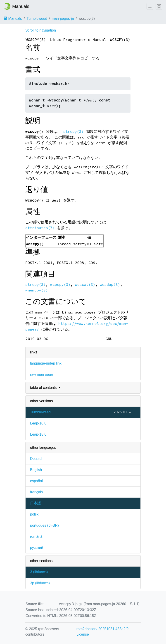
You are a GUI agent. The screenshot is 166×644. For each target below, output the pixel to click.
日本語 (36, 503)
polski (35, 514)
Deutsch (37, 459)
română (36, 537)
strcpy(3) (74, 132)
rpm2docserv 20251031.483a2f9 (102, 629)
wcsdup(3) (110, 285)
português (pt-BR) (44, 525)
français (36, 492)
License (83, 634)
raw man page (41, 374)
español (36, 481)
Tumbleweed (37, 19)
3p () (40, 583)
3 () (39, 572)
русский (37, 548)
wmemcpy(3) (37, 290)
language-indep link (46, 363)
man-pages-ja (63, 19)
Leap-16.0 (38, 423)
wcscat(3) (85, 285)
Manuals (13, 19)
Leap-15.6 (38, 434)
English (36, 470)
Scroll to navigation (41, 30)
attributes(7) (40, 228)
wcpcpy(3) (60, 285)
